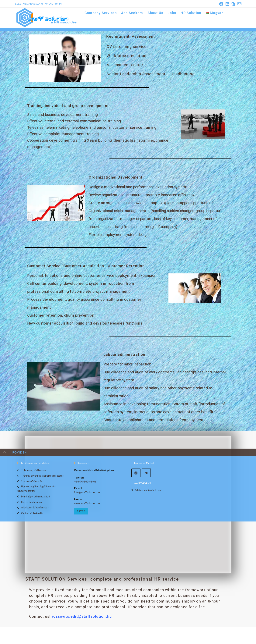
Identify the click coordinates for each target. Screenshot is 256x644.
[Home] (216, 33)
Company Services (231, 33)
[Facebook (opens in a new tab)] (221, 4)
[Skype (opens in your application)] (233, 4)
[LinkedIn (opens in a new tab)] (227, 4)
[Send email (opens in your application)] (239, 4)
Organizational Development (116, 187)
